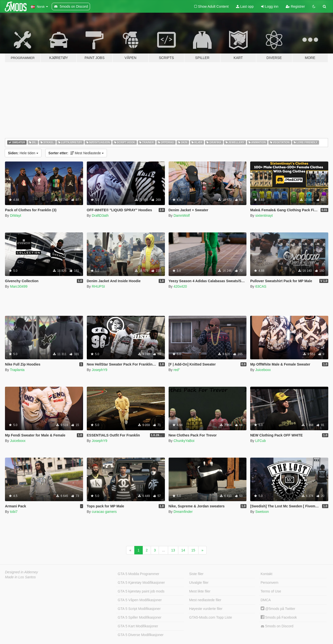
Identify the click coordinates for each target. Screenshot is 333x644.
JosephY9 (99, 370)
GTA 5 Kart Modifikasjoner (138, 626)
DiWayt (16, 215)
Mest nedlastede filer (205, 600)
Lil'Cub (260, 441)
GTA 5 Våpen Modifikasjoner (140, 600)
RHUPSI (98, 286)
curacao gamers (104, 512)
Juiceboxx (263, 370)
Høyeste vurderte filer (206, 609)
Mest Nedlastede (76, 153)
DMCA (266, 600)
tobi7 (14, 512)
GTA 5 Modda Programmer (138, 574)
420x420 (180, 286)
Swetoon (262, 512)
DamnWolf (182, 215)
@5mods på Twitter (278, 609)
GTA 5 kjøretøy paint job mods (141, 591)
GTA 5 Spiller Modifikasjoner (140, 617)
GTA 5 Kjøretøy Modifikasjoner (141, 583)
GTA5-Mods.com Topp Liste (211, 617)
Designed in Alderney (22, 572)
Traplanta (17, 370)
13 (173, 550)
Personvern (270, 583)
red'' (177, 370)
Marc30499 (19, 286)
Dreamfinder (183, 512)
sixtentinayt (264, 215)
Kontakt (266, 574)
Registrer (295, 6)
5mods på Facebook (279, 617)
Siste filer (196, 574)
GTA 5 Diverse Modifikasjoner (141, 635)
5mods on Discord (277, 626)
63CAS (261, 286)
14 (183, 550)
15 (193, 550)
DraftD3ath (100, 215)
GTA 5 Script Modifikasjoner (139, 609)
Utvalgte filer (199, 583)
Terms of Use (271, 591)
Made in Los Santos (20, 577)
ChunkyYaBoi (184, 441)
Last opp (245, 6)
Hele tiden (23, 153)
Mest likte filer (200, 591)
